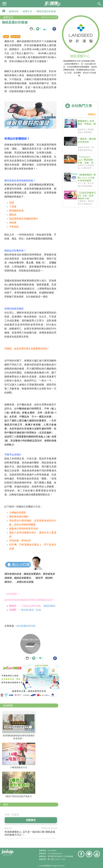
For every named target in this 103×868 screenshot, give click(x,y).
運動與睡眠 (50, 606)
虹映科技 (47, 866)
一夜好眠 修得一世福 (30, 610)
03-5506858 (52, 850)
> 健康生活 (27, 11)
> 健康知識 (13, 11)
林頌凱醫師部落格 (26, 626)
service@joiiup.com (55, 853)
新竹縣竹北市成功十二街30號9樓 (60, 856)
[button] (4, 3)
